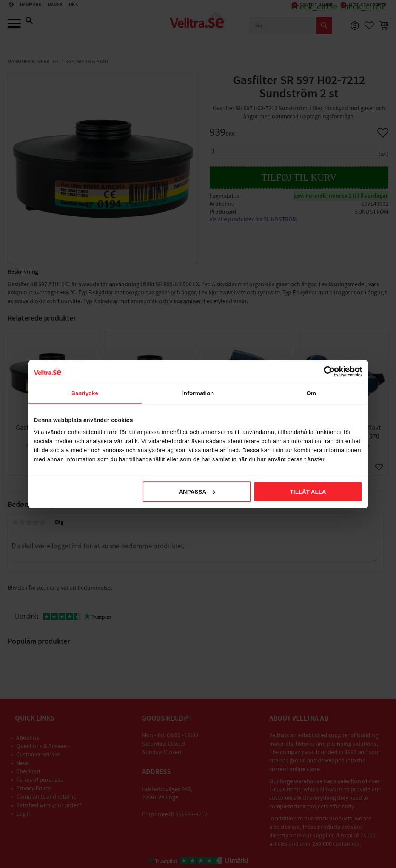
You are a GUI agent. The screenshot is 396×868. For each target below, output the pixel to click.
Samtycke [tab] (85, 393)
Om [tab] (311, 393)
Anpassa (197, 492)
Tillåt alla (308, 492)
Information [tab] (198, 393)
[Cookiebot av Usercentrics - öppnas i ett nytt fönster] (329, 371)
